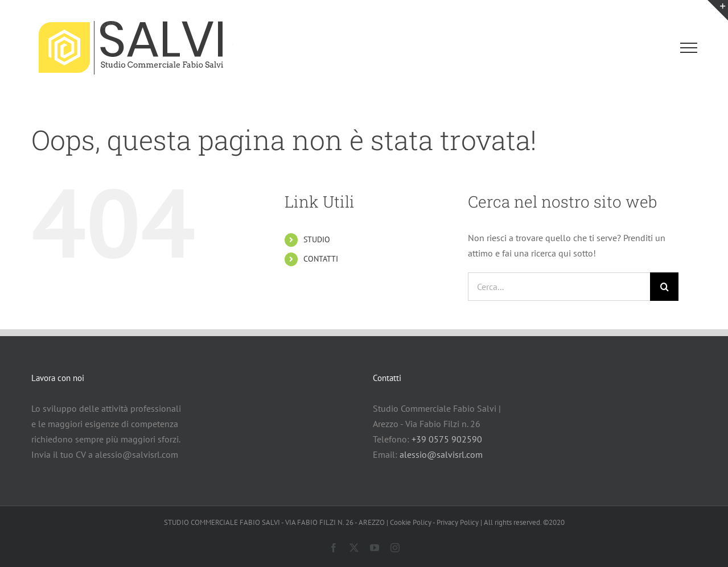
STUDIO (317, 239)
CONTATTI (321, 259)
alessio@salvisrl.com (441, 454)
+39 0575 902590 (447, 439)
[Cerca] (664, 287)
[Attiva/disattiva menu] (688, 48)
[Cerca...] (559, 287)
